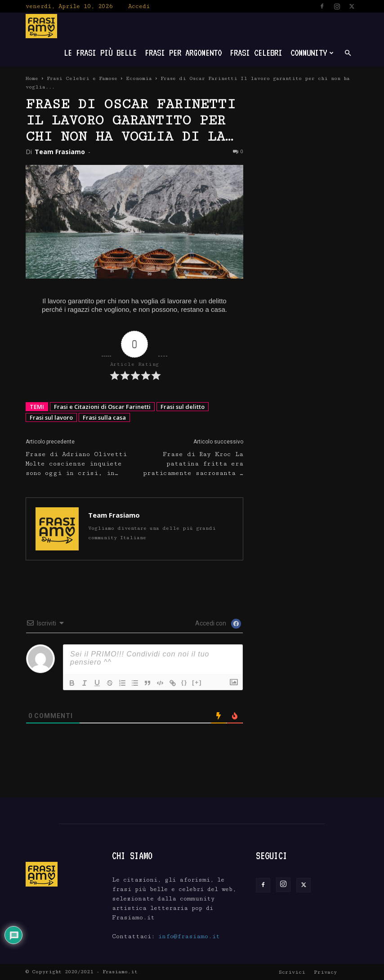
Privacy (325, 972)
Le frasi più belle (100, 53)
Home (32, 78)
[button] (348, 53)
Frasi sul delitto (183, 407)
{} (184, 682)
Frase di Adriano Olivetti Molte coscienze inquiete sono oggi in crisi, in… (76, 464)
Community (312, 53)
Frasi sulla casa (104, 417)
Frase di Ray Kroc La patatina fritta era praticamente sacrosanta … (193, 464)
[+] (197, 682)
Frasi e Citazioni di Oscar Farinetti (102, 407)
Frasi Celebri (256, 53)
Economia (139, 78)
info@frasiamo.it (189, 936)
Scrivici (292, 972)
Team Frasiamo (60, 152)
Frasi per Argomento (183, 53)
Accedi (139, 6)
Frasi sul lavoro (51, 417)
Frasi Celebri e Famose (82, 78)
